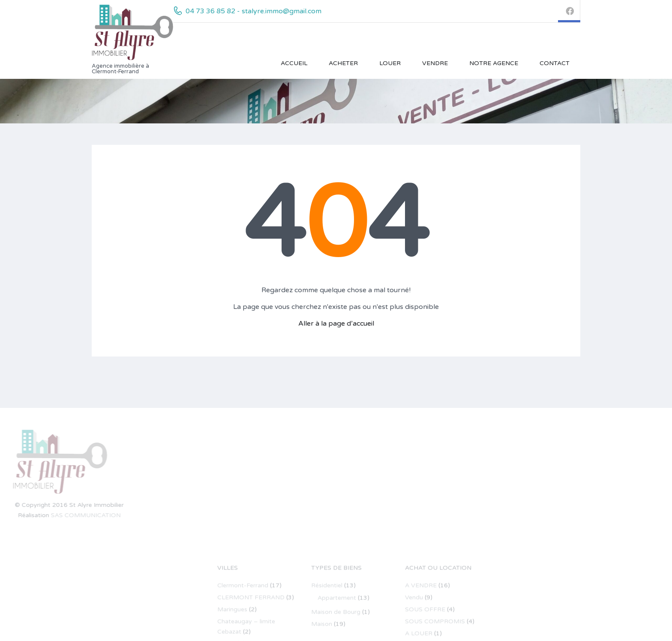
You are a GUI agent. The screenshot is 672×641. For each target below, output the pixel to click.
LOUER (390, 63)
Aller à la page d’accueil (336, 323)
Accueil (294, 63)
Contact (555, 63)
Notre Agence (494, 63)
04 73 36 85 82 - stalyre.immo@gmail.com (253, 11)
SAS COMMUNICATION (45, 515)
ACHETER (343, 63)
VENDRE (435, 63)
